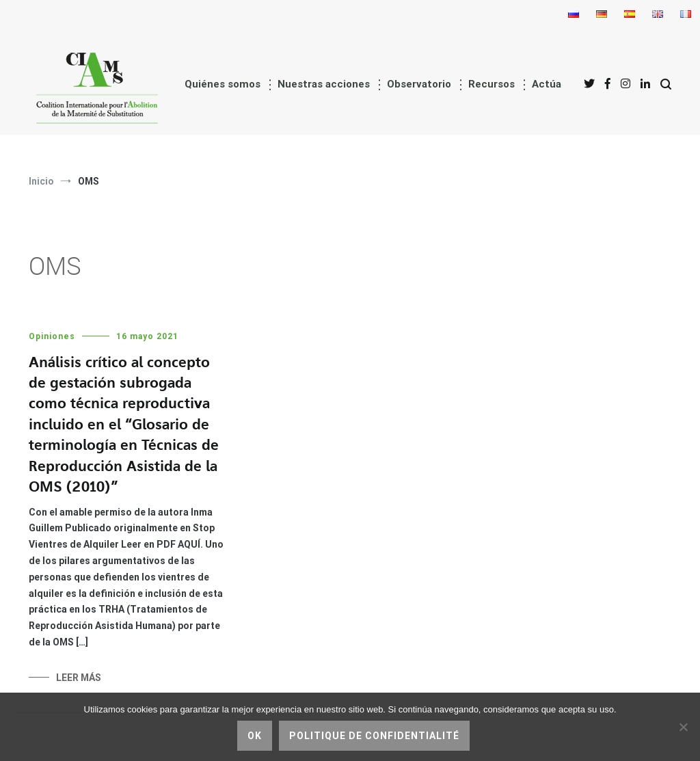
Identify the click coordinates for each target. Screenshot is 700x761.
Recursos (492, 84)
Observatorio (419, 84)
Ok (255, 736)
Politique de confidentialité (374, 736)
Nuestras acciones (324, 84)
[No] (683, 727)
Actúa (547, 84)
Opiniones (52, 336)
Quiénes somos (223, 84)
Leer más (79, 678)
